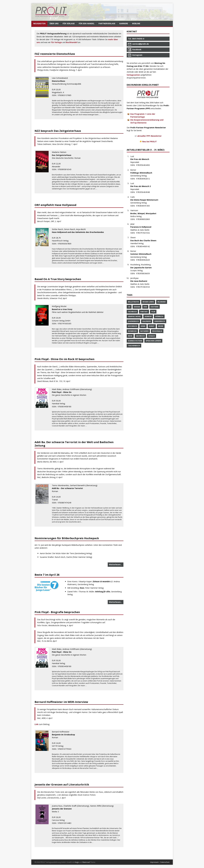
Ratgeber (144, 331)
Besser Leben (148, 302)
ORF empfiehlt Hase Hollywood (55, 205)
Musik (161, 326)
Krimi (143, 326)
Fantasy (144, 312)
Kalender (147, 321)
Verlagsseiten (133, 75)
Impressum (154, 862)
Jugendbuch (133, 321)
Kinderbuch (160, 321)
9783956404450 (144, 165)
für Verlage (56, 42)
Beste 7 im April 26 (47, 575)
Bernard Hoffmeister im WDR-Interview (61, 702)
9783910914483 (66, 823)
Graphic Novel (134, 316)
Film (153, 312)
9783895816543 (66, 169)
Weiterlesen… (116, 564)
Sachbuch (140, 336)
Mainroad (86, 862)
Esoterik (155, 307)
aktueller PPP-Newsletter (149, 136)
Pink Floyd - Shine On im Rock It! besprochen (65, 359)
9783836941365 (144, 206)
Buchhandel (72, 42)
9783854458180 (66, 407)
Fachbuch (132, 312)
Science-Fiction (135, 341)
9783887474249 (66, 503)
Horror (148, 316)
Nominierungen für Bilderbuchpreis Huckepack (67, 538)
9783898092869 (144, 219)
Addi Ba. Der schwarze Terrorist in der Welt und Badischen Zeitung (74, 444)
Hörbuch (159, 316)
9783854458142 (144, 246)
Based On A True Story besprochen (58, 279)
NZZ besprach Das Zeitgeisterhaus (58, 131)
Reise (130, 336)
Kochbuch (133, 326)
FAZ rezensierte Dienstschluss (55, 54)
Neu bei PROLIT (149, 142)
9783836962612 (144, 179)
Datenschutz (165, 862)
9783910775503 (66, 749)
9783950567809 (66, 244)
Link (37, 724)
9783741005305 (66, 324)
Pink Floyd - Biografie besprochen (57, 612)
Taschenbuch (134, 346)
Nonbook (132, 331)
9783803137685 (66, 95)
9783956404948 (144, 192)
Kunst (152, 326)
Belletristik (133, 302)
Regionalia (157, 331)
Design (137, 307)
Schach (152, 336)
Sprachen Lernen (153, 341)
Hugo (77, 862)
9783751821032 (144, 233)
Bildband (162, 302)
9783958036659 (144, 273)
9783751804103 (144, 287)
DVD (145, 307)
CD (129, 307)
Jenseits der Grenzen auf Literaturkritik (62, 785)
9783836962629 (144, 260)
